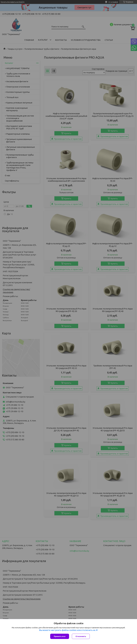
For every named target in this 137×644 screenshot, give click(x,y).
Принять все (60, 636)
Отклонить (81, 636)
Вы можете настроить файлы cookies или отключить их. (68, 630)
